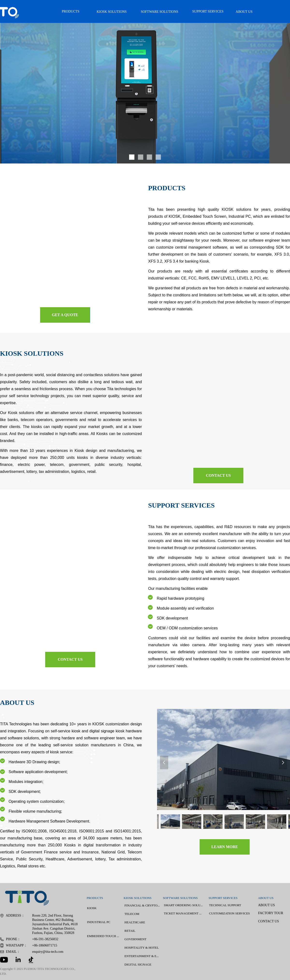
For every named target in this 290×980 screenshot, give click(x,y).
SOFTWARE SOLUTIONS (159, 12)
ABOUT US (244, 12)
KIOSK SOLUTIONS (112, 12)
